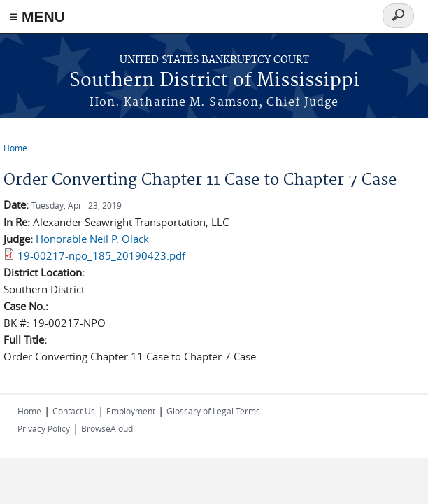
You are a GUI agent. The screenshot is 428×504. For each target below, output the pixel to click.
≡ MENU (37, 16)
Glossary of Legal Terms (213, 411)
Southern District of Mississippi (214, 81)
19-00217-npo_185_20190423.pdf (101, 255)
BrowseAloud (107, 428)
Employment (131, 411)
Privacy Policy (44, 428)
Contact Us (74, 411)
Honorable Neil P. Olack (92, 239)
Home (15, 148)
